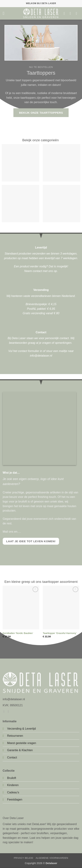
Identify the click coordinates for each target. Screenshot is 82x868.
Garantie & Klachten (20, 750)
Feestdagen (15, 800)
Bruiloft (12, 778)
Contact (12, 757)
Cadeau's (13, 792)
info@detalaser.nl (41, 356)
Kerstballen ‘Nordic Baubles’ (18, 633)
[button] (5, 13)
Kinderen (13, 785)
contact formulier (28, 351)
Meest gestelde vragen (22, 743)
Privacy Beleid (23, 858)
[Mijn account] (71, 13)
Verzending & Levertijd (21, 729)
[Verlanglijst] (65, 13)
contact (37, 271)
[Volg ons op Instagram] (9, 711)
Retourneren (15, 736)
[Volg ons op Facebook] (5, 711)
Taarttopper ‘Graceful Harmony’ (60, 633)
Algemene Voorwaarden (52, 858)
